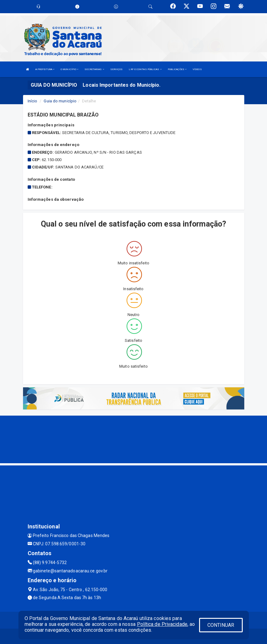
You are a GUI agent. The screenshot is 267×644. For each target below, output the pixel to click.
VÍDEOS (197, 69)
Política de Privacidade (162, 624)
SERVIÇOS (117, 69)
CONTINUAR (221, 625)
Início (33, 101)
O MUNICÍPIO (69, 69)
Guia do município (60, 101)
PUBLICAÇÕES (177, 69)
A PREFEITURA (45, 69)
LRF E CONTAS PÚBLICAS (145, 69)
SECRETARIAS (94, 69)
